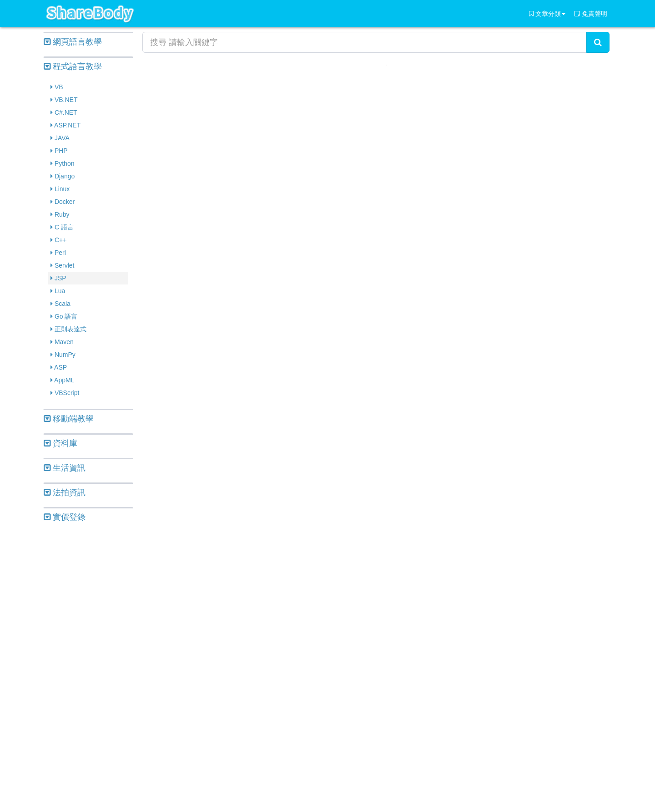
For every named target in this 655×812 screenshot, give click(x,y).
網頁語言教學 (73, 42)
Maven (62, 342)
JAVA (60, 138)
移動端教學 (69, 419)
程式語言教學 (73, 66)
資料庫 (60, 443)
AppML (62, 380)
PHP (59, 151)
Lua (58, 291)
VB (57, 87)
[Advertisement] (88, 668)
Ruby (60, 214)
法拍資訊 (65, 492)
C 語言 (62, 227)
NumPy (63, 355)
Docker (63, 202)
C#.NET (64, 112)
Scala (60, 304)
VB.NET (64, 100)
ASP (59, 367)
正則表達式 (68, 329)
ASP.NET (65, 125)
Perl (58, 253)
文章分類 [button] (547, 14)
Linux (60, 189)
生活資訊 (65, 468)
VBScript (65, 393)
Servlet (62, 265)
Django (63, 176)
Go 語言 (64, 316)
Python (62, 163)
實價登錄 (65, 517)
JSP (58, 278)
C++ (58, 240)
